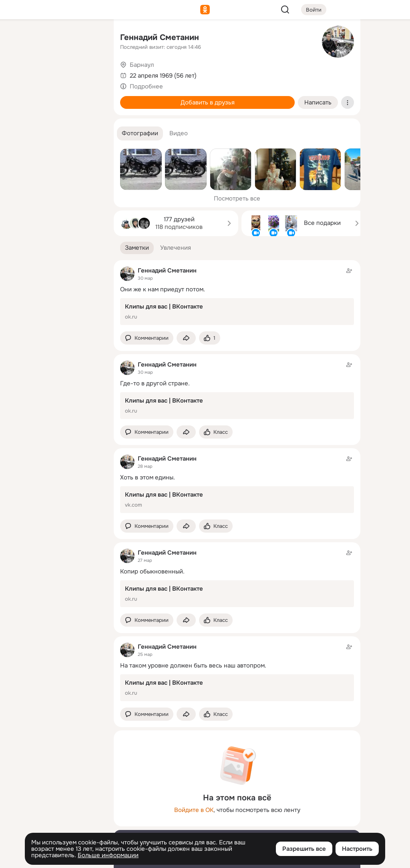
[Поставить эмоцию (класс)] (210, 338)
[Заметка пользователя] (237, 296)
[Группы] (90, 38)
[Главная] (19, 38)
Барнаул (142, 65)
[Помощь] (19, 144)
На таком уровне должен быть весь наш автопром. (193, 666)
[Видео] (90, 74)
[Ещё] (54, 806)
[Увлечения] (54, 38)
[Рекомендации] (54, 144)
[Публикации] (19, 74)
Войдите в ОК (194, 810)
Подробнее (146, 86)
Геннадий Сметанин (160, 37)
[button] (140, 133)
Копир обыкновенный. (152, 571)
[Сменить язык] (54, 823)
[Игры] (90, 109)
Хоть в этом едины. (148, 477)
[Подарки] (19, 109)
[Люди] (54, 74)
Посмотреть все (237, 198)
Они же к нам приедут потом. (163, 289)
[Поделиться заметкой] (186, 338)
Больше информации (108, 855)
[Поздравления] (54, 109)
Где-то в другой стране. (155, 383)
